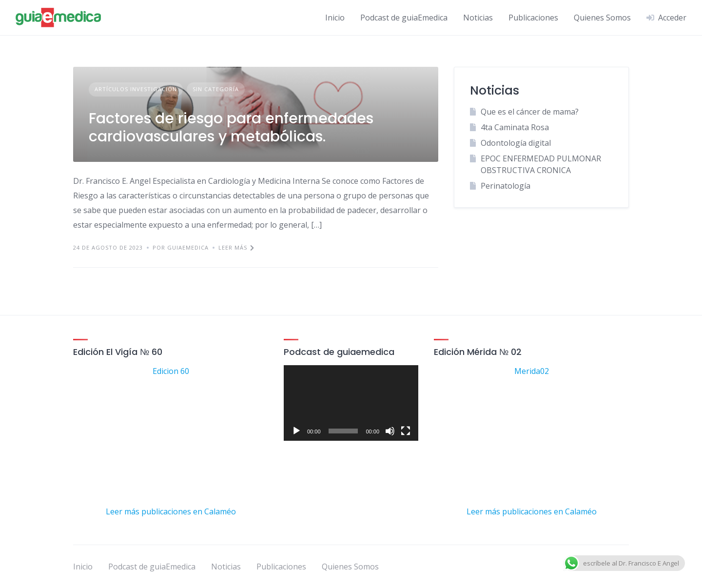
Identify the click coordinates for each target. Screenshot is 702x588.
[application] (351, 403)
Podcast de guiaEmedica (404, 18)
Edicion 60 (171, 371)
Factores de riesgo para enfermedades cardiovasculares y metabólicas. (231, 128)
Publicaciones (533, 18)
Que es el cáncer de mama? (530, 112)
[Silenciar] (390, 431)
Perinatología (506, 186)
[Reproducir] (296, 431)
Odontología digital (516, 143)
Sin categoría (216, 89)
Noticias (478, 18)
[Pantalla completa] (406, 431)
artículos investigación (136, 89)
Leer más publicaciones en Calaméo (171, 511)
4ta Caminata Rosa (515, 127)
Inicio (335, 18)
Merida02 (532, 371)
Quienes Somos (602, 18)
